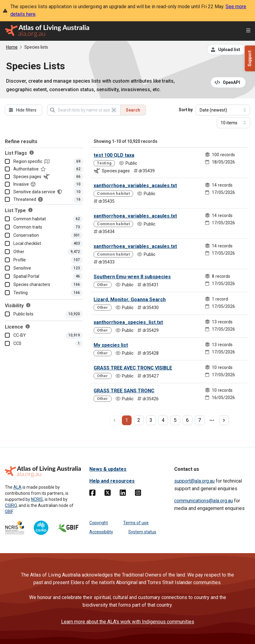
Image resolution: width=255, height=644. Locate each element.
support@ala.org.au (194, 481)
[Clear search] (114, 110)
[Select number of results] (233, 123)
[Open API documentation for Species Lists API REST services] (228, 82)
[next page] (224, 420)
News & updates (108, 469)
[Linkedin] (123, 494)
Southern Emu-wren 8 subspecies (132, 277)
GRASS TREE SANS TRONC (124, 391)
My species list (111, 345)
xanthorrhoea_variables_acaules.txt (135, 186)
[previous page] (115, 420)
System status (142, 532)
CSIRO (11, 505)
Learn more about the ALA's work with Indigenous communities (128, 622)
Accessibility (101, 532)
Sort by (186, 110)
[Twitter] (108, 494)
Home (12, 47)
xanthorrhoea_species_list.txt (128, 322)
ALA (17, 487)
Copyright (99, 523)
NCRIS (37, 499)
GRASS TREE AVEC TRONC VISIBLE (133, 368)
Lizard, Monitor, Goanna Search (130, 300)
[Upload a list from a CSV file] (226, 50)
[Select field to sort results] (223, 110)
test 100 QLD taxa (114, 155)
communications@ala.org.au (203, 501)
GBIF (9, 511)
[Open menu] (248, 31)
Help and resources (112, 481)
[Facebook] (92, 494)
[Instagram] (138, 494)
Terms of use (136, 523)
